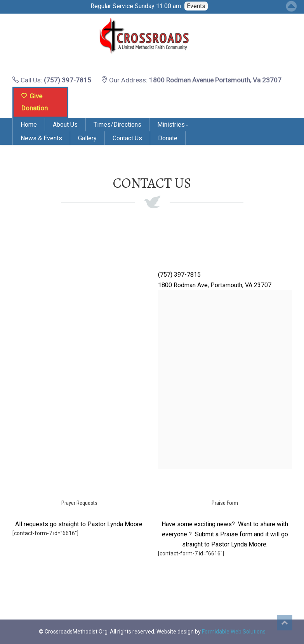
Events (196, 6)
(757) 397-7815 (68, 80)
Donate (168, 138)
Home (29, 125)
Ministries (171, 125)
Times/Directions (117, 125)
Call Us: (52, 80)
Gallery (87, 138)
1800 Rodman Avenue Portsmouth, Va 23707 (215, 80)
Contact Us (127, 138)
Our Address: (191, 80)
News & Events (41, 138)
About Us (65, 125)
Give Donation (35, 102)
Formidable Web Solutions (234, 632)
